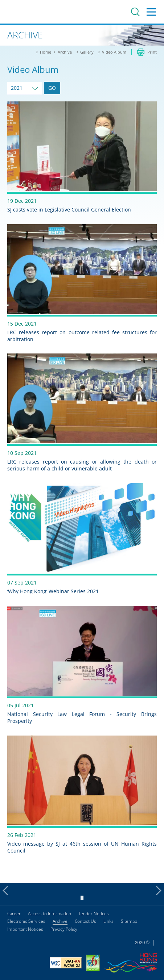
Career (14, 914)
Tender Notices (94, 914)
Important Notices (25, 929)
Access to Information (50, 914)
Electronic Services (26, 921)
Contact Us (85, 921)
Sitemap (129, 921)
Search (135, 12)
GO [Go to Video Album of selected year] (52, 88)
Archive (60, 921)
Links (108, 921)
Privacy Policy (64, 929)
